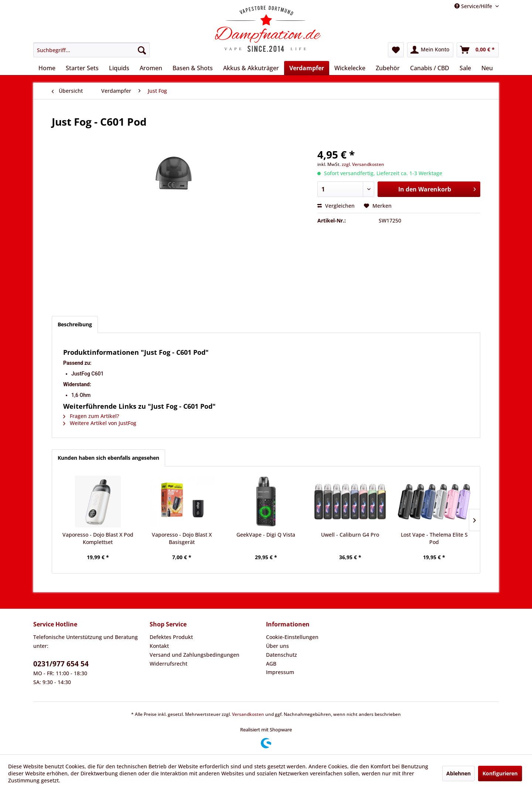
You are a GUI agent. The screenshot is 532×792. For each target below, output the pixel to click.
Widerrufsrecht (168, 664)
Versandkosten (248, 714)
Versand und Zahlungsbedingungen (195, 655)
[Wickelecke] (350, 68)
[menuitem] (91, 50)
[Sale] (465, 68)
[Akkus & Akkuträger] (251, 68)
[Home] (47, 68)
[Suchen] (142, 50)
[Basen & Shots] (193, 68)
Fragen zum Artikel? (91, 416)
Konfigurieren (500, 773)
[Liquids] (119, 68)
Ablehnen (458, 773)
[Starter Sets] (82, 68)
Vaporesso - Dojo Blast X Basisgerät (182, 538)
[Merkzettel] (396, 50)
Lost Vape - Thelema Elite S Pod (434, 538)
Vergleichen (336, 206)
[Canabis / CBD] (430, 68)
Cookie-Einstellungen (292, 637)
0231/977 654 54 (61, 664)
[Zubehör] (388, 68)
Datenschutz (282, 655)
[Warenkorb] (478, 50)
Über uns (277, 646)
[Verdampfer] (307, 68)
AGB (271, 664)
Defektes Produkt (171, 637)
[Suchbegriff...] (91, 50)
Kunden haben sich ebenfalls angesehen (108, 458)
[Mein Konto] (430, 50)
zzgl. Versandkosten (363, 164)
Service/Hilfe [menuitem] (474, 6)
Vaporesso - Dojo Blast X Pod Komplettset (98, 538)
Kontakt (159, 646)
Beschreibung (75, 324)
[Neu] (487, 68)
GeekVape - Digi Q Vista (266, 535)
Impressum (280, 672)
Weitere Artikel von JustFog (100, 423)
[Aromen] (151, 68)
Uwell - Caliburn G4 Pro (350, 535)
